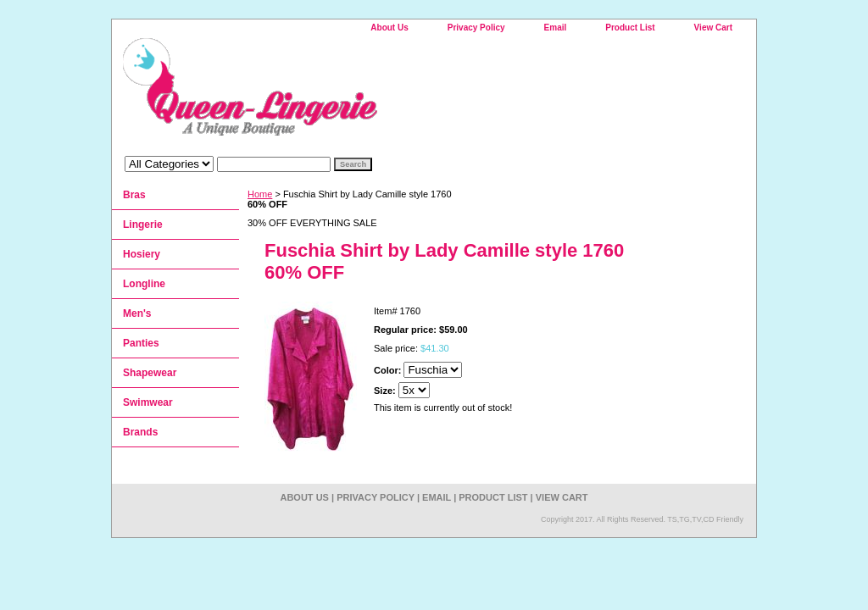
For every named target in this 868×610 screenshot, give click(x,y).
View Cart (713, 28)
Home (260, 194)
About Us (389, 28)
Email (556, 28)
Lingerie (143, 225)
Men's (137, 313)
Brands (140, 432)
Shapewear (150, 373)
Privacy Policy (476, 28)
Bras (134, 195)
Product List (630, 28)
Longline (144, 284)
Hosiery (142, 254)
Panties (141, 343)
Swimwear (148, 402)
